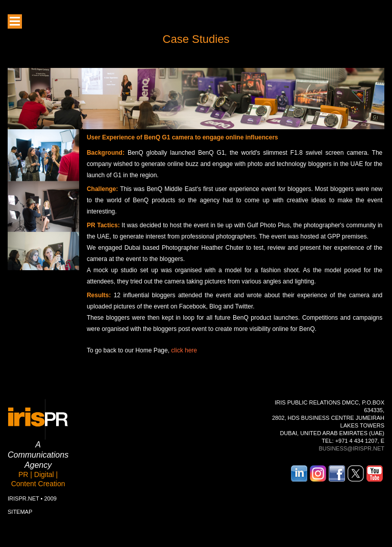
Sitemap (20, 512)
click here (184, 350)
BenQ (152, 137)
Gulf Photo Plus (268, 225)
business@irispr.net (351, 448)
